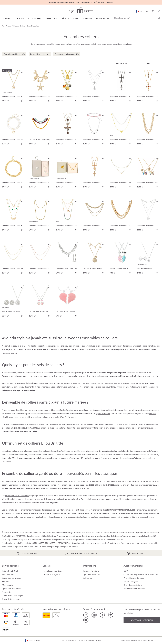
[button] (147, 11)
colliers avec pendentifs (100, 383)
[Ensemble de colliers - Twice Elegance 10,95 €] (41, 259)
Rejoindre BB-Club (10, 571)
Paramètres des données (134, 588)
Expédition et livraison (12, 578)
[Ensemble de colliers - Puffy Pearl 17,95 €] (121, 130)
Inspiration (102, 18)
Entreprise (88, 578)
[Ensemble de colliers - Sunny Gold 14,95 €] (14, 216)
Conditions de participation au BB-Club (141, 574)
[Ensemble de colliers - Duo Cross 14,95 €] (148, 87)
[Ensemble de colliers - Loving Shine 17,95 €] (41, 173)
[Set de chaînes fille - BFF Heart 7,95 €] (121, 259)
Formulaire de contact (52, 571)
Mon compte (8, 585)
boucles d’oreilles (148, 346)
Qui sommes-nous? (91, 574)
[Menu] (121, 63)
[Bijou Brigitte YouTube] (86, 620)
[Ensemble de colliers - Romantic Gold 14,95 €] (121, 216)
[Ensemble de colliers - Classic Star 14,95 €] (94, 87)
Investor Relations (91, 571)
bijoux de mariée (103, 413)
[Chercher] (159, 18)
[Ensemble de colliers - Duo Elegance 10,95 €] (14, 259)
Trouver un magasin (51, 574)
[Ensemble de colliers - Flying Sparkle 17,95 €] (68, 130)
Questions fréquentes (12, 588)
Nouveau (7, 18)
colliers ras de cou (104, 376)
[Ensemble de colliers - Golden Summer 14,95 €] (94, 216)
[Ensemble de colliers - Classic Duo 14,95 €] (14, 173)
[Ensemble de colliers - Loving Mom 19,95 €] (68, 173)
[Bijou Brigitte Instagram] (94, 615)
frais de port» (75, 640)
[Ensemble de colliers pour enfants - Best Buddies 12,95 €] (148, 173)
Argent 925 (52, 18)
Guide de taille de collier (12, 599)
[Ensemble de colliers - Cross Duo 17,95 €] (94, 173)
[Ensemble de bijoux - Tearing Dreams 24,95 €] (68, 259)
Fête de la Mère (70, 18)
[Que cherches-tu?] (137, 18)
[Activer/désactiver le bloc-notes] (22, 72)
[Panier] (159, 11)
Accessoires (35, 18)
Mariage (87, 18)
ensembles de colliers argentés (18, 510)
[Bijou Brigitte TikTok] (86, 615)
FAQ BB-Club (8, 574)
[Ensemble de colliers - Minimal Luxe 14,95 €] (121, 173)
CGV (126, 571)
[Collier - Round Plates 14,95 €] (94, 259)
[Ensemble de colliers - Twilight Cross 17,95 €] (121, 87)
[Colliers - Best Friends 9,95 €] (68, 302)
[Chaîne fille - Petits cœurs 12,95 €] (41, 302)
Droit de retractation (133, 585)
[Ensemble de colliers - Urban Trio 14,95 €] (68, 87)
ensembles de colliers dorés (17, 495)
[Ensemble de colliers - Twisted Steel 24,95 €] (41, 216)
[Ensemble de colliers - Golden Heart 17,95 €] (14, 130)
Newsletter (7, 592)
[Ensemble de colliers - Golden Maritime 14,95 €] (41, 87)
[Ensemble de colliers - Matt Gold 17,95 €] (68, 216)
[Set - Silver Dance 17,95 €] (148, 259)
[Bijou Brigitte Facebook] (102, 615)
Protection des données (134, 578)
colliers (129, 346)
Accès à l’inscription (142, 620)
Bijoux (20, 18)
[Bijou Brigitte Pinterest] (111, 615)
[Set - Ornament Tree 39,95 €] (14, 302)
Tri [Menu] (148, 63)
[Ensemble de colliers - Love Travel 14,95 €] (148, 216)
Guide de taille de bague (12, 595)
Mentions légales (131, 581)
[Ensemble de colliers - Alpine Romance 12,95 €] (94, 130)
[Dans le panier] (22, 101)
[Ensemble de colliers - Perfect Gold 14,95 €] (148, 130)
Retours (6, 581)
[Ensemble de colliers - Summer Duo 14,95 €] (14, 87)
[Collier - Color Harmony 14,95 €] (41, 130)
